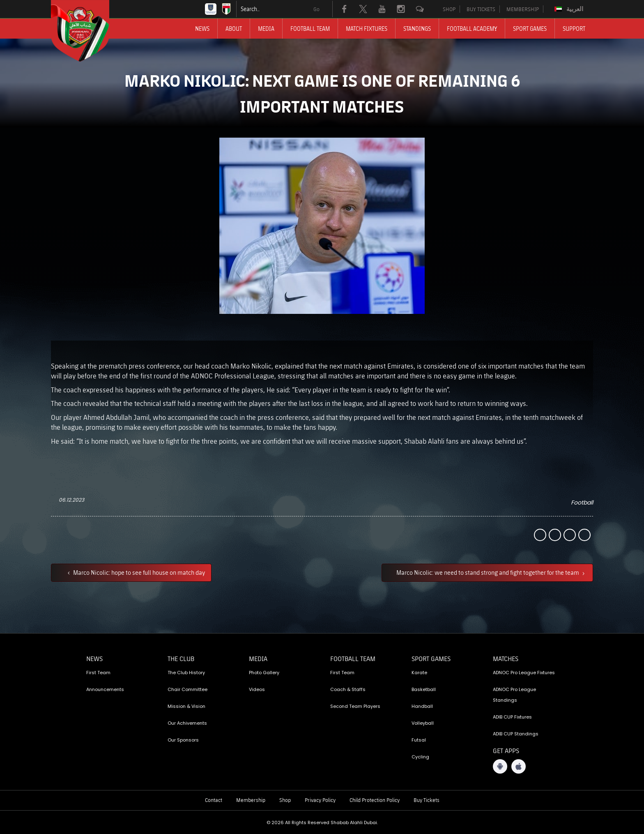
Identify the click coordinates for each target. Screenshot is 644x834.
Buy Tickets (427, 800)
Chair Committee (187, 689)
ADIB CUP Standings (516, 734)
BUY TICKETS (481, 9)
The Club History (186, 673)
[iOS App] (519, 766)
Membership (251, 800)
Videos (257, 689)
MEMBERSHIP (523, 9)
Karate (419, 673)
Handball (422, 706)
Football (582, 502)
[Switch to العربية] (570, 9)
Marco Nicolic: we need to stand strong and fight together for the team (488, 572)
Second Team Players (355, 706)
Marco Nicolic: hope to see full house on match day (138, 572)
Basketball (424, 689)
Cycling (420, 757)
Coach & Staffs (348, 689)
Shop (285, 800)
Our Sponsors (183, 740)
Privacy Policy (320, 800)
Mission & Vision (186, 706)
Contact (214, 800)
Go (316, 9)
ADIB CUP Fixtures (512, 717)
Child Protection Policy (375, 800)
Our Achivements (187, 723)
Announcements (105, 689)
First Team (98, 673)
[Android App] (500, 766)
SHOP (449, 9)
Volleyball (423, 723)
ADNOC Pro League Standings (514, 695)
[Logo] (87, 31)
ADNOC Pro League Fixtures (524, 673)
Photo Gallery (264, 673)
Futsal (419, 740)
